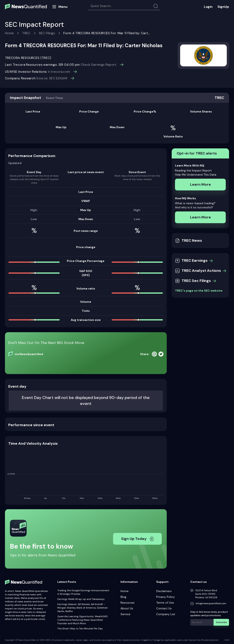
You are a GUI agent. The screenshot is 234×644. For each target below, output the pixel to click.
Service (125, 614)
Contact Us (164, 608)
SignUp (223, 7)
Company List (166, 614)
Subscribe (222, 622)
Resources (128, 603)
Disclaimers (164, 591)
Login (208, 7)
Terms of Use (165, 603)
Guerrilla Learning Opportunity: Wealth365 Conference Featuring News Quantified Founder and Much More (83, 620)
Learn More (200, 184)
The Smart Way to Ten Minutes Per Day (80, 629)
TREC (26, 33)
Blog (123, 597)
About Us (127, 608)
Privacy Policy (165, 597)
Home (9, 33)
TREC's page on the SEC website (199, 291)
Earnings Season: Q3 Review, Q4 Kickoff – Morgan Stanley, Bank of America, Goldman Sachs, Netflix (83, 608)
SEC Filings (47, 33)
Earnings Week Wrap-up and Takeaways (81, 599)
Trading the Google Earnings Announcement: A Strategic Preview (83, 592)
